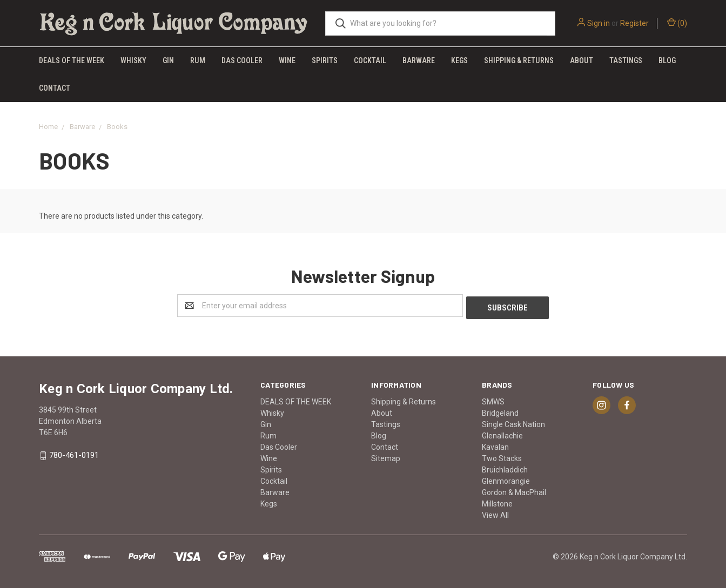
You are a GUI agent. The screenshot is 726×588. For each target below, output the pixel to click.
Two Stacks (502, 456)
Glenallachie (502, 434)
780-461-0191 (74, 454)
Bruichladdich (505, 468)
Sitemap (386, 456)
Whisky (133, 60)
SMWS (493, 400)
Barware (419, 60)
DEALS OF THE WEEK (72, 60)
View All (495, 513)
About (582, 60)
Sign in (599, 23)
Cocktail (370, 60)
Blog (667, 60)
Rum (198, 60)
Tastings (626, 60)
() (677, 23)
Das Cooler (242, 60)
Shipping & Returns (519, 60)
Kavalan (495, 445)
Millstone (497, 502)
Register (634, 23)
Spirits (325, 60)
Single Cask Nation (513, 422)
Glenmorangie (506, 479)
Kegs (459, 60)
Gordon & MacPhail (514, 490)
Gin (168, 60)
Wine (287, 60)
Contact (55, 88)
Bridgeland (500, 411)
